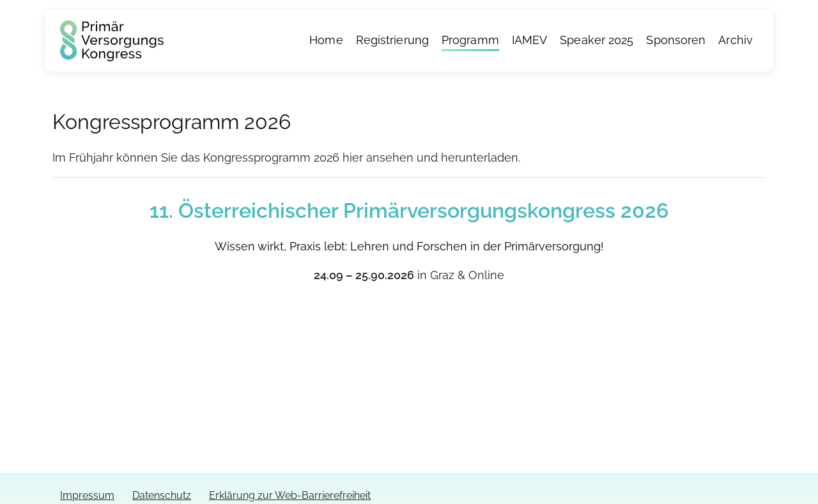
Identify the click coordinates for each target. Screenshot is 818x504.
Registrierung (392, 41)
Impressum (87, 495)
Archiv (736, 41)
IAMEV (530, 41)
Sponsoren (676, 41)
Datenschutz (162, 495)
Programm (470, 41)
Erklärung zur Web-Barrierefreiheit (290, 495)
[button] (28, 476)
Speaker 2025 (597, 41)
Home (326, 41)
